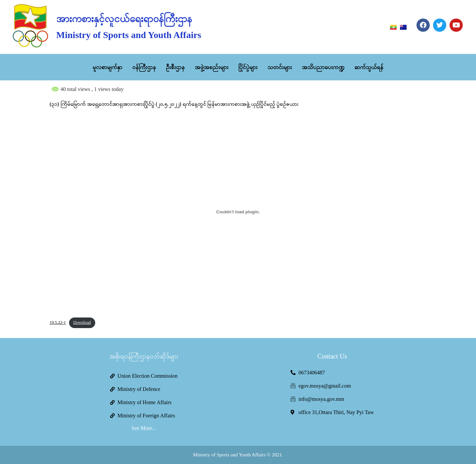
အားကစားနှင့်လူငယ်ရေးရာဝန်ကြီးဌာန (124, 19)
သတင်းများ (280, 67)
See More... (144, 428)
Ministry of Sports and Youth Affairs (129, 35)
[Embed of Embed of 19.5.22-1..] (238, 212)
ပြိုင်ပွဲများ (248, 67)
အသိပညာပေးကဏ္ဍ (323, 67)
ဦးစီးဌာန (175, 67)
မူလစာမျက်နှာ (107, 67)
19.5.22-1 (58, 322)
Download (82, 322)
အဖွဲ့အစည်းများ (212, 67)
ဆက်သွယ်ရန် (369, 67)
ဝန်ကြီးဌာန (144, 67)
